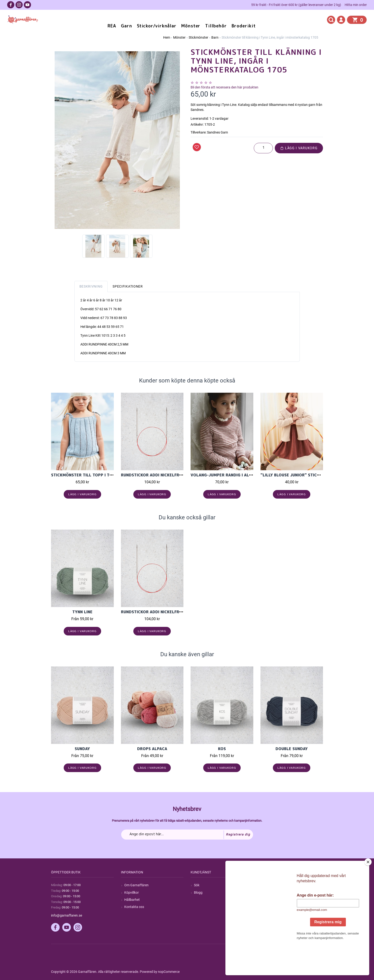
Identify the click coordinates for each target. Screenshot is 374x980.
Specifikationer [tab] (128, 286)
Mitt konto (271, 885)
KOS (222, 749)
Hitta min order (356, 5)
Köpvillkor (132, 892)
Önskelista (272, 914)
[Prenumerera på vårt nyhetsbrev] (187, 835)
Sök (197, 885)
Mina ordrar (273, 892)
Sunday (82, 749)
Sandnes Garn (218, 132)
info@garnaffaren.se (67, 915)
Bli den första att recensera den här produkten (224, 87)
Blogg (198, 892)
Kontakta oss (134, 907)
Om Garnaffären (136, 885)
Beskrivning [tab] (91, 286)
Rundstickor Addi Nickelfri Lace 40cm (162, 475)
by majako (315, 972)
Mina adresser (274, 900)
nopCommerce (169, 972)
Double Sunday (292, 749)
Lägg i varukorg (299, 148)
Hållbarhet (132, 900)
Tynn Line (82, 612)
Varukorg (271, 907)
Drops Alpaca (152, 749)
